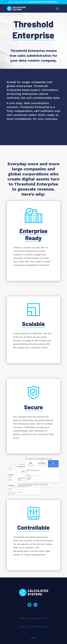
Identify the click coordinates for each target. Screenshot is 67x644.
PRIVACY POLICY (27, 618)
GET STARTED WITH (33, 2)
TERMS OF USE (41, 618)
